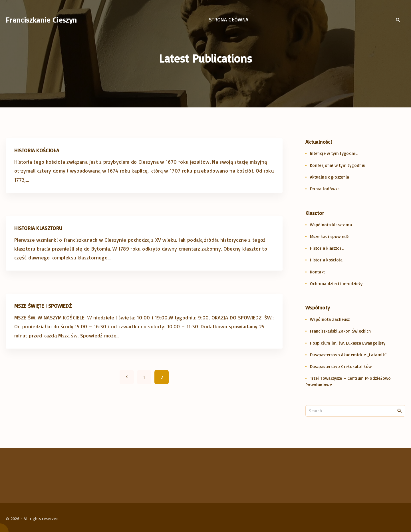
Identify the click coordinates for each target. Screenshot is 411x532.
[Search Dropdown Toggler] (398, 20)
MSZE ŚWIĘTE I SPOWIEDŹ (43, 306)
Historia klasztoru (38, 228)
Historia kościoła (37, 150)
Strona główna (229, 19)
